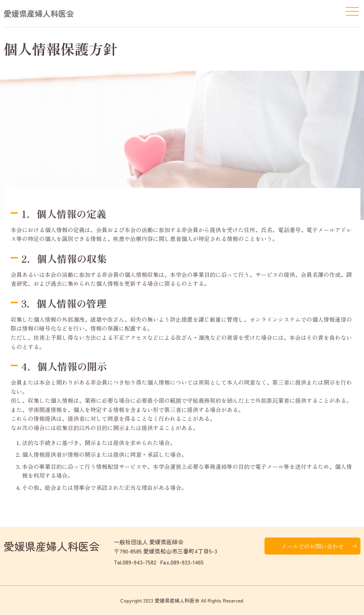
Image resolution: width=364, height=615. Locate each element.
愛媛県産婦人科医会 (39, 13)
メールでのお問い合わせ (312, 546)
